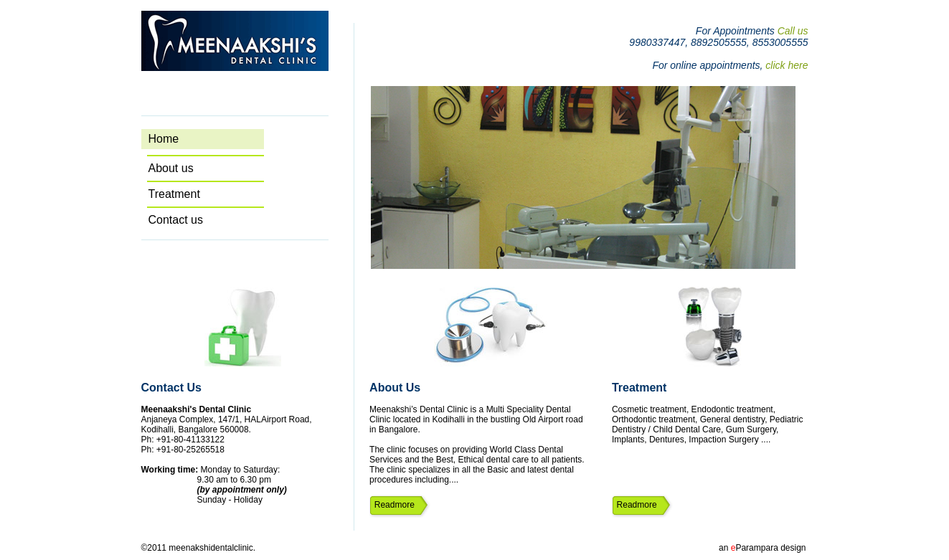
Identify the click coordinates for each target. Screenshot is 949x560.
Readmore (392, 505)
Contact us (211, 220)
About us (211, 168)
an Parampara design (762, 548)
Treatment (211, 194)
